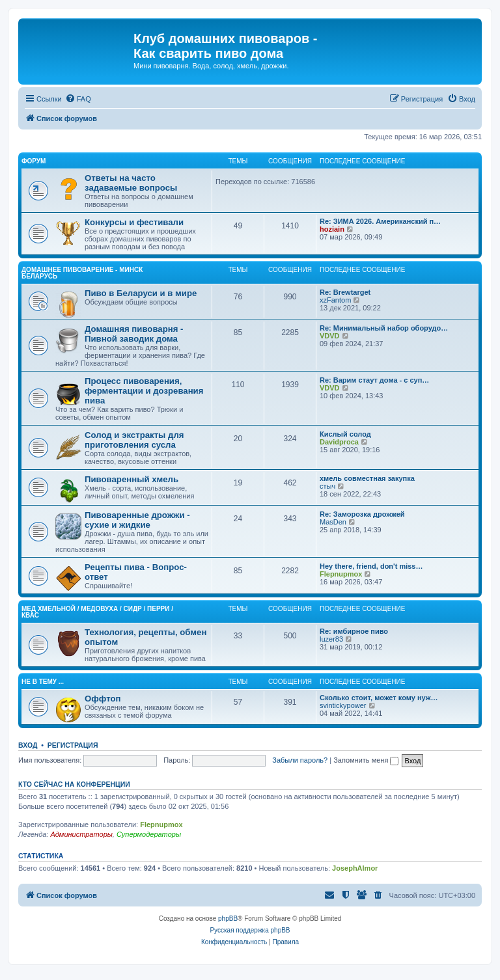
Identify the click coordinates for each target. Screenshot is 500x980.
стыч (327, 486)
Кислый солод (345, 434)
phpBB (228, 919)
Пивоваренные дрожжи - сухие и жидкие (137, 520)
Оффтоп (103, 699)
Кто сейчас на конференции (74, 784)
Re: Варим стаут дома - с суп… (374, 380)
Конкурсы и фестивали (134, 222)
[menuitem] (78, 99)
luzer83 (331, 639)
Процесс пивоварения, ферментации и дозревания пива (144, 391)
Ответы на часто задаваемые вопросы (131, 183)
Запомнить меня (366, 760)
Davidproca (339, 442)
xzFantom (335, 300)
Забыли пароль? (300, 760)
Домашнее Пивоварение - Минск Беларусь (82, 273)
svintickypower (343, 705)
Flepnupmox (341, 574)
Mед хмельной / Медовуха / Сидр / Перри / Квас (97, 612)
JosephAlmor (355, 868)
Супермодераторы (149, 834)
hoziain (332, 229)
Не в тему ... (43, 682)
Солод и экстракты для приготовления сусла (134, 440)
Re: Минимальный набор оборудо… (384, 328)
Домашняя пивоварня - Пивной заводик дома (134, 334)
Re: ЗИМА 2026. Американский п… (380, 221)
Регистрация (73, 745)
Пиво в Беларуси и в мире (141, 293)
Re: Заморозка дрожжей (362, 514)
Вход (28, 745)
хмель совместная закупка (367, 478)
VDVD (330, 336)
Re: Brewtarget (345, 292)
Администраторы (81, 834)
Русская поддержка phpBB (250, 930)
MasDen (333, 522)
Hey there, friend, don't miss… (371, 566)
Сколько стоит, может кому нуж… (379, 698)
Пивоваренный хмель (132, 479)
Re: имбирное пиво (354, 631)
